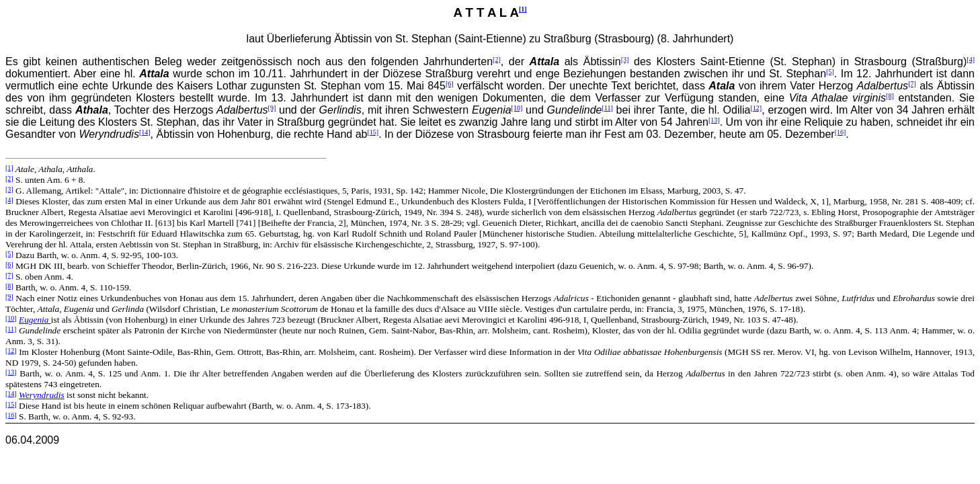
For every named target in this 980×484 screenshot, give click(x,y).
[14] (145, 132)
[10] (517, 108)
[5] (830, 72)
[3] (625, 59)
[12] (756, 108)
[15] (373, 132)
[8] (890, 96)
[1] (523, 9)
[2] (497, 59)
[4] (971, 59)
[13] (714, 120)
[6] (450, 84)
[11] (607, 108)
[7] (912, 84)
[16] (841, 132)
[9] (272, 108)
